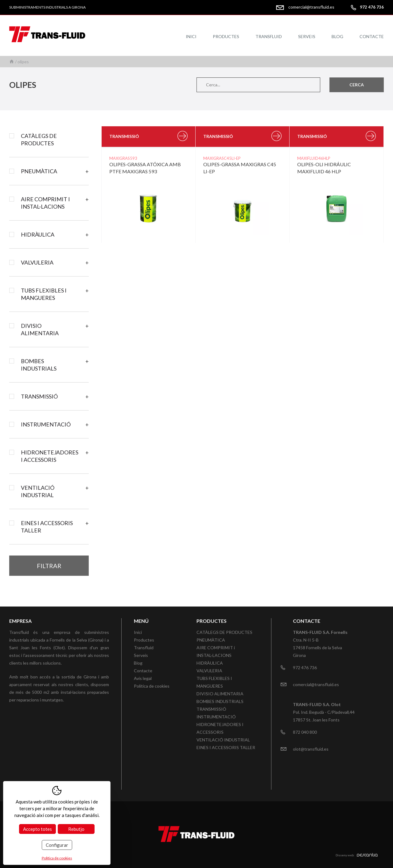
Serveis (307, 36)
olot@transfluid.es (311, 749)
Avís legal (143, 678)
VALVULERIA (37, 262)
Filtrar (49, 566)
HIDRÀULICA (38, 234)
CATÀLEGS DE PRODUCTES (39, 139)
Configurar (57, 845)
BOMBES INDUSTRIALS (39, 365)
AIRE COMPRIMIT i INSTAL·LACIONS (45, 203)
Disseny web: (357, 855)
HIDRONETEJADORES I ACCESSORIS (50, 456)
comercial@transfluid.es (311, 7)
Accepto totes (37, 829)
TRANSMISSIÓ (39, 396)
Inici (191, 36)
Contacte (372, 36)
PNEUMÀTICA (39, 171)
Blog (337, 36)
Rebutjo (76, 829)
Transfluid (269, 36)
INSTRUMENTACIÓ (46, 424)
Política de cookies (152, 686)
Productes (226, 36)
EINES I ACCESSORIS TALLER (47, 527)
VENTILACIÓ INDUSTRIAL (38, 491)
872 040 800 (305, 732)
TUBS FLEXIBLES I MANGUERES (44, 294)
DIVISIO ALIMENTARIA (40, 329)
